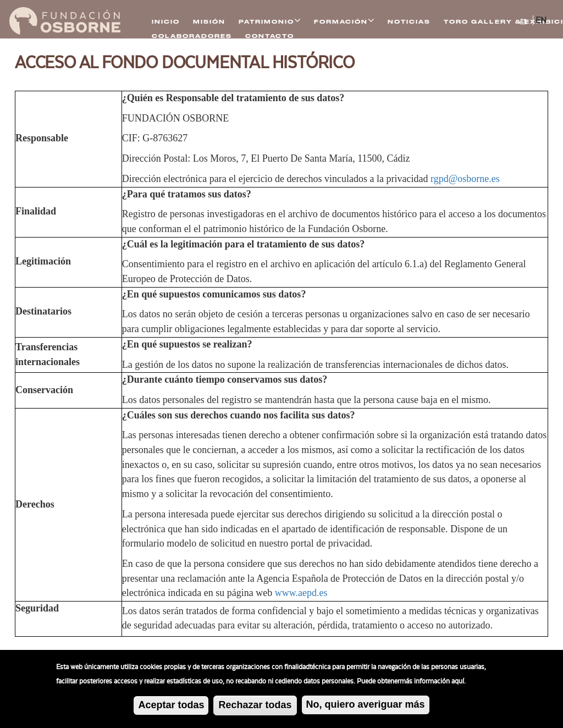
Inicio (166, 22)
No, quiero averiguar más (366, 707)
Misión (209, 22)
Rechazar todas (255, 708)
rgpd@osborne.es (465, 179)
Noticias (409, 22)
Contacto (270, 36)
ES (523, 21)
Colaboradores (192, 36)
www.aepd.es (301, 593)
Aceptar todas (171, 708)
